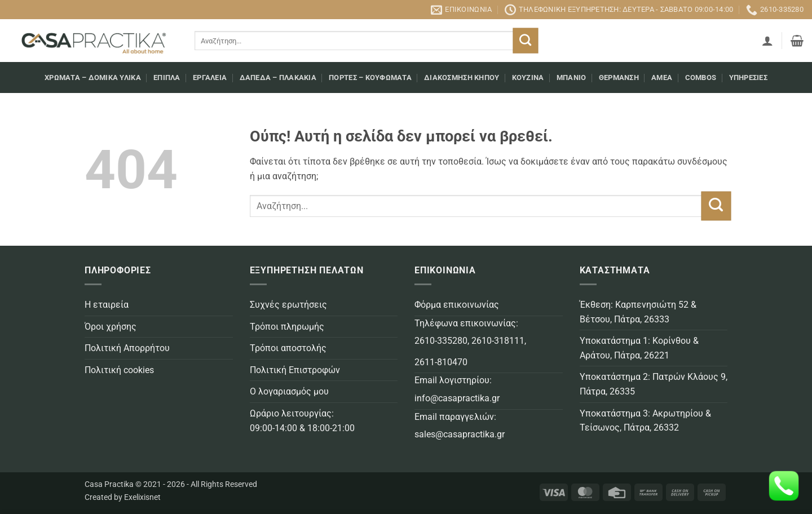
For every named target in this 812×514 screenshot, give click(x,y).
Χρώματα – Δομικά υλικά (93, 77)
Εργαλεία (210, 77)
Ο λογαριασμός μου (289, 391)
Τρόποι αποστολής (288, 348)
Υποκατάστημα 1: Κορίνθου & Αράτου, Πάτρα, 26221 (639, 348)
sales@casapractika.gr (460, 434)
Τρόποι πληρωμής (287, 327)
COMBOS (701, 77)
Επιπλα (167, 77)
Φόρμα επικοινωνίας (457, 305)
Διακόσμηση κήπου (462, 77)
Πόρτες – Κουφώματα (370, 77)
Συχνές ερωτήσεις (288, 305)
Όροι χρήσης (111, 327)
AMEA (662, 77)
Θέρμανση (619, 77)
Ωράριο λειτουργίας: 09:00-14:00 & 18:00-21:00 (302, 421)
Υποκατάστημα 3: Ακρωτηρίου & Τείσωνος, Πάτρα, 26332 (645, 421)
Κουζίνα (528, 77)
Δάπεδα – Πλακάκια (278, 77)
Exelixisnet (142, 497)
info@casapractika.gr (457, 398)
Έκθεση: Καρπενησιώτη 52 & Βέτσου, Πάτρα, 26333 (638, 312)
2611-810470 (441, 362)
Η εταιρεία (107, 305)
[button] (767, 41)
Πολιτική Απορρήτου (127, 348)
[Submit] (526, 41)
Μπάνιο (572, 77)
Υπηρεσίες (748, 77)
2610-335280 (441, 341)
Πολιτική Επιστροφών (295, 370)
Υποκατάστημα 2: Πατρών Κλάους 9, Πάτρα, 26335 (654, 384)
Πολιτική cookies (119, 370)
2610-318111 (498, 341)
